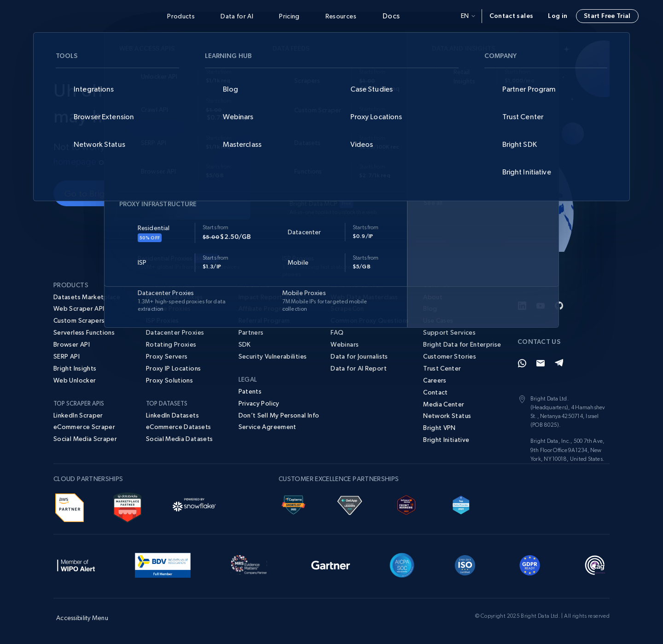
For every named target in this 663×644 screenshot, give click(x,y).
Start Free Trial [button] (607, 16)
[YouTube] (541, 306)
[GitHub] (559, 306)
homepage (75, 162)
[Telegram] (559, 363)
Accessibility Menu (82, 618)
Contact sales (512, 16)
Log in (558, 16)
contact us (130, 162)
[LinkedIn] (522, 306)
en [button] (468, 16)
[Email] (541, 363)
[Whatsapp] (522, 363)
